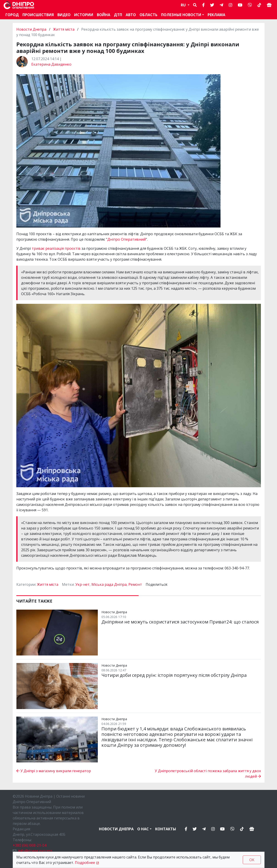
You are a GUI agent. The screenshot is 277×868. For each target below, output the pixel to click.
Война (104, 15)
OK (252, 860)
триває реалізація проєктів (56, 248)
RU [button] (184, 5)
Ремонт (135, 584)
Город (12, 15)
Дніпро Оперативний (126, 239)
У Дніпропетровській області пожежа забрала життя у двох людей (208, 774)
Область (148, 15)
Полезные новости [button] (181, 15)
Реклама (216, 15)
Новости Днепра (32, 29)
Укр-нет (82, 584)
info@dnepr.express (35, 851)
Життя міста (64, 29)
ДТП (118, 15)
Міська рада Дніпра (109, 584)
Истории (84, 15)
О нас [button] (143, 829)
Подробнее (85, 863)
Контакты (166, 829)
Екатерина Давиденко (51, 64)
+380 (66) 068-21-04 (29, 845)
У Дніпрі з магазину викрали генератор (54, 771)
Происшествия (38, 15)
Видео (64, 15)
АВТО (131, 15)
